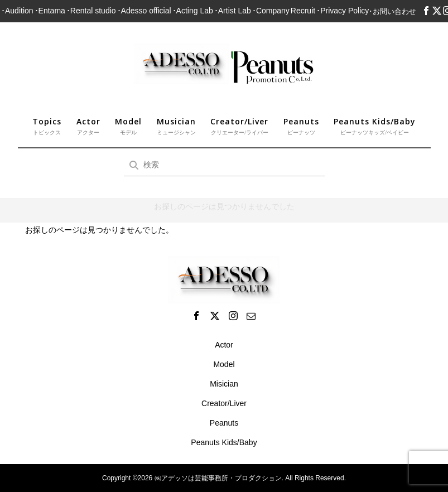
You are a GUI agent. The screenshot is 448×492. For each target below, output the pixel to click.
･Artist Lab (233, 11)
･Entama (50, 11)
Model (128, 127)
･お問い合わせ (392, 11)
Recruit (303, 11)
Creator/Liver (239, 127)
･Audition (17, 11)
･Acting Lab (193, 11)
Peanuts (301, 127)
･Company (271, 11)
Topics (47, 127)
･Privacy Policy (343, 11)
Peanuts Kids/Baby (375, 127)
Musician (176, 127)
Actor (88, 127)
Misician (224, 384)
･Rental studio (91, 11)
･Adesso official (144, 11)
